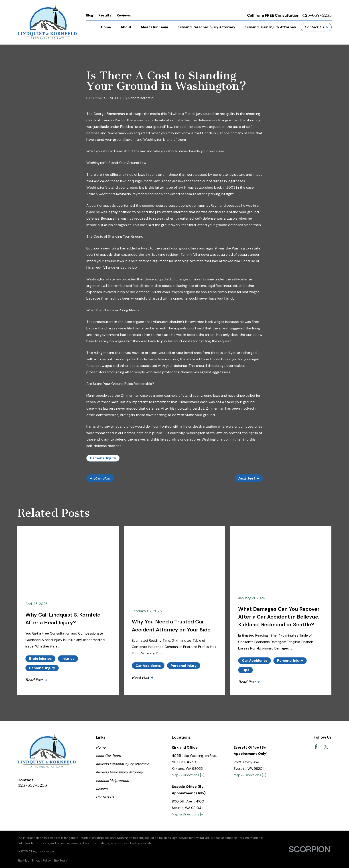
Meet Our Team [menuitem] (154, 27)
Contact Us (316, 27)
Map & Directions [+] (188, 775)
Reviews (124, 15)
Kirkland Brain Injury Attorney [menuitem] (270, 27)
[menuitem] (23, 861)
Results (105, 15)
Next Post (249, 478)
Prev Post (100, 478)
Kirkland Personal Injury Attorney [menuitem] (206, 27)
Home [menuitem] (106, 27)
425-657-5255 (317, 15)
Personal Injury (103, 458)
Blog (90, 15)
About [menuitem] (126, 27)
